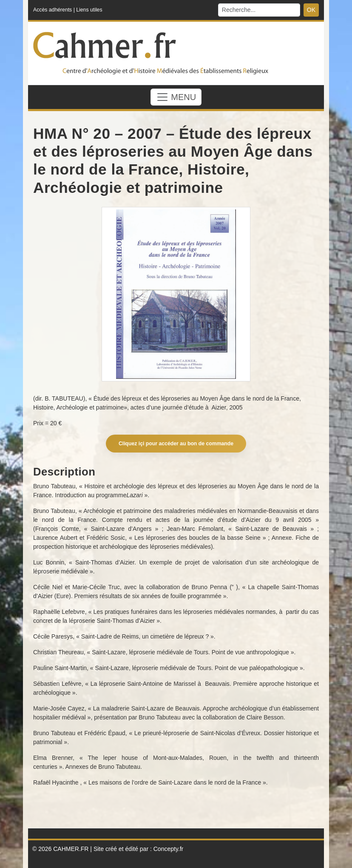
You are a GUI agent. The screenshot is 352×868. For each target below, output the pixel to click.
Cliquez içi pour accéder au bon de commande (176, 444)
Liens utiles (89, 10)
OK (311, 10)
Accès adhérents (53, 10)
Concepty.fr (169, 849)
